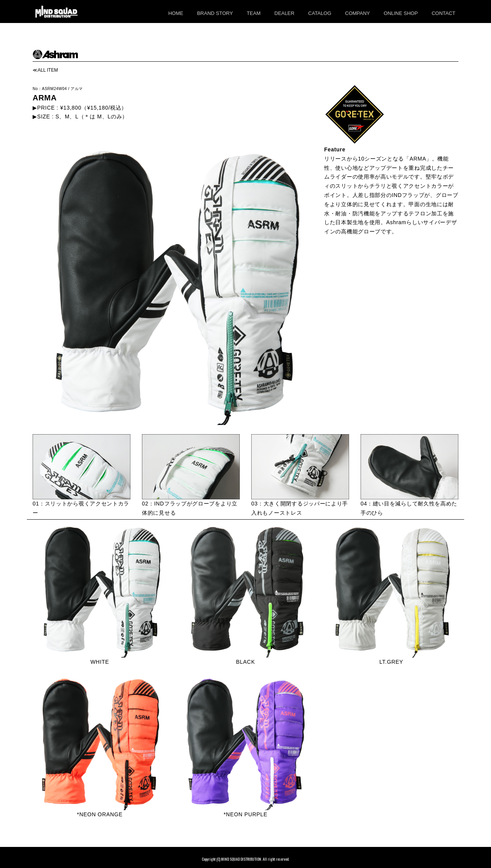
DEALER (284, 13)
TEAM (254, 13)
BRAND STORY (215, 13)
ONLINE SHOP (401, 13)
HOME (176, 13)
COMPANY (358, 13)
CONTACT (443, 13)
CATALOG (320, 13)
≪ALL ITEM (45, 70)
